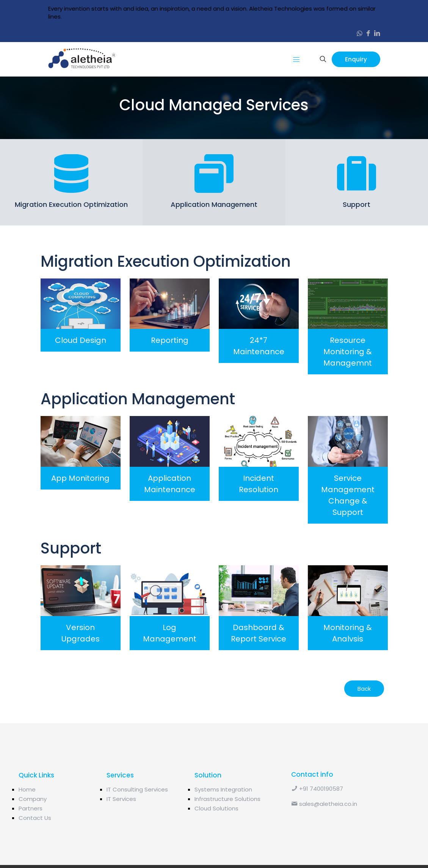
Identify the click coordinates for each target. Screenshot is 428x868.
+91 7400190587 (317, 810)
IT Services (121, 820)
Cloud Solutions (216, 830)
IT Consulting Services (137, 811)
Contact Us (35, 839)
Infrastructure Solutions (227, 820)
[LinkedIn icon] (377, 34)
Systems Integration (223, 811)
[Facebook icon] (368, 34)
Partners (31, 830)
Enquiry (356, 59)
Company (33, 820)
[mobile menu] (296, 59)
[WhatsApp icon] (360, 34)
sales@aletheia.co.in (324, 825)
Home (27, 811)
